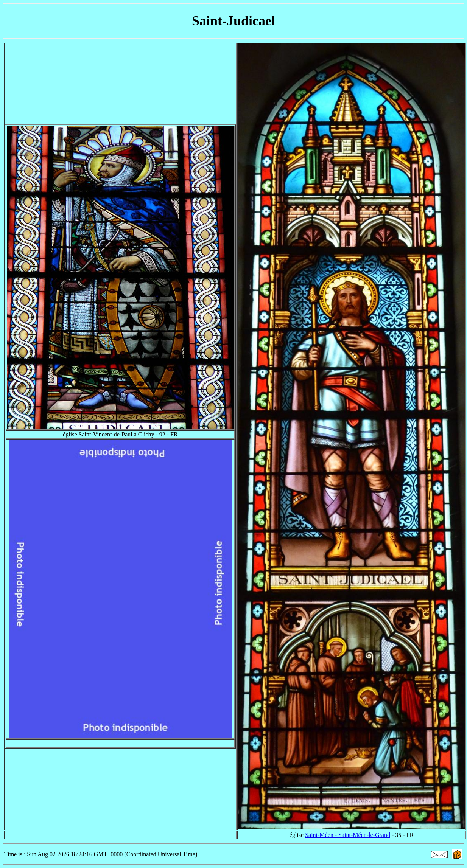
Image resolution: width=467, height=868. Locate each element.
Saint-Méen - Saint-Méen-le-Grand (348, 835)
